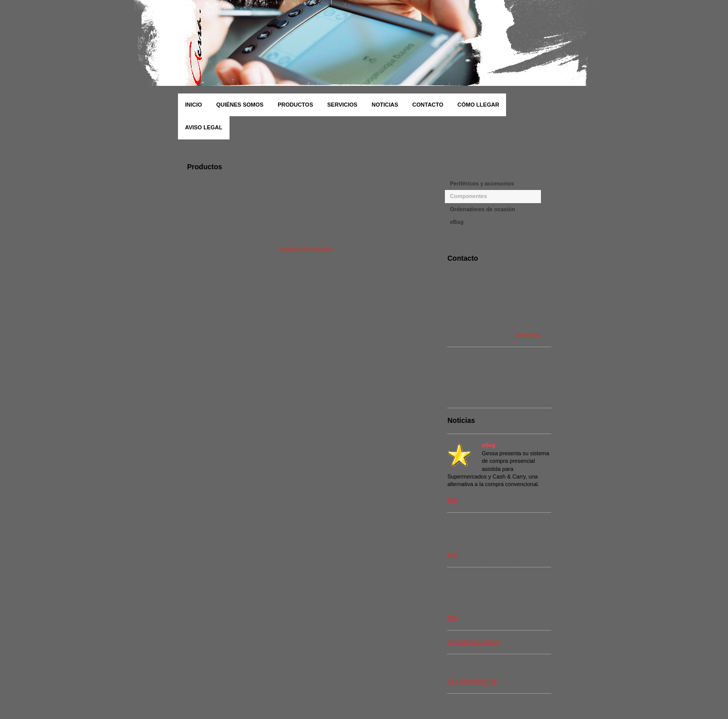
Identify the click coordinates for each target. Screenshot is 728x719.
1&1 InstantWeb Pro (472, 681)
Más (453, 500)
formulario (528, 334)
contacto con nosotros (306, 249)
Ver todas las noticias (474, 642)
